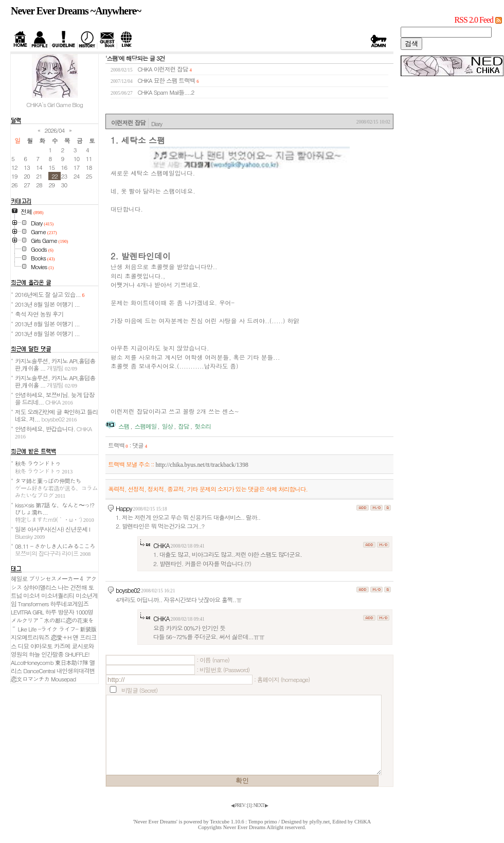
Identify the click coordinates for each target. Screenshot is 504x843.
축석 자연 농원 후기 (39, 314)
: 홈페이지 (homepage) (282, 679)
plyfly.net (320, 822)
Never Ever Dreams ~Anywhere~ (76, 11)
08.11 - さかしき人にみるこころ (55, 550)
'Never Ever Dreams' (155, 822)
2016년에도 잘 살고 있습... (50, 294)
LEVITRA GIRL (27, 612)
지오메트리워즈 (30, 637)
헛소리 (203, 426)
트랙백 (118, 445)
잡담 (183, 426)
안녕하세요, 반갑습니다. (53, 432)
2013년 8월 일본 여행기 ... (47, 304)
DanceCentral (39, 671)
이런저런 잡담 (171, 69)
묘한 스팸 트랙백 (175, 80)
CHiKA (161, 545)
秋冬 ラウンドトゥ (44, 467)
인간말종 (52, 654)
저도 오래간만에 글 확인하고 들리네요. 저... (56, 415)
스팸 (124, 426)
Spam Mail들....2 (174, 92)
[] (249, 805)
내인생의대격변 (76, 671)
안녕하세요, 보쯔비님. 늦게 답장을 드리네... (55, 398)
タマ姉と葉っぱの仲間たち (56, 488)
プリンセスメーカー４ (57, 578)
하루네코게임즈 (69, 604)
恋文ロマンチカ (30, 679)
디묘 (23, 646)
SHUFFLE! (77, 654)
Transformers (33, 604)
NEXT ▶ (261, 805)
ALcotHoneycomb (32, 662)
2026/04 (55, 130)
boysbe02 (128, 590)
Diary (157, 124)
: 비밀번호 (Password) (223, 670)
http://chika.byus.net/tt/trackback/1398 (202, 465)
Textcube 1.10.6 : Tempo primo (244, 822)
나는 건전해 (72, 587)
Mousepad (63, 679)
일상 (167, 426)
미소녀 (31, 595)
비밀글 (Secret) (139, 690)
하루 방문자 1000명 (69, 612)
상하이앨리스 (40, 587)
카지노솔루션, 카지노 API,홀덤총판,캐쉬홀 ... (55, 364)
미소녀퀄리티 (58, 595)
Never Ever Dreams (245, 827)
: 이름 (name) (213, 660)
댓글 (140, 445)
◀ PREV (238, 805)
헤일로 (19, 578)
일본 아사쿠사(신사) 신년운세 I (52, 533)
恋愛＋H (61, 637)
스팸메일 (146, 426)
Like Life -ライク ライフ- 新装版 (57, 629)
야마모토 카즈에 (50, 646)
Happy (124, 508)
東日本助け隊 (71, 662)
